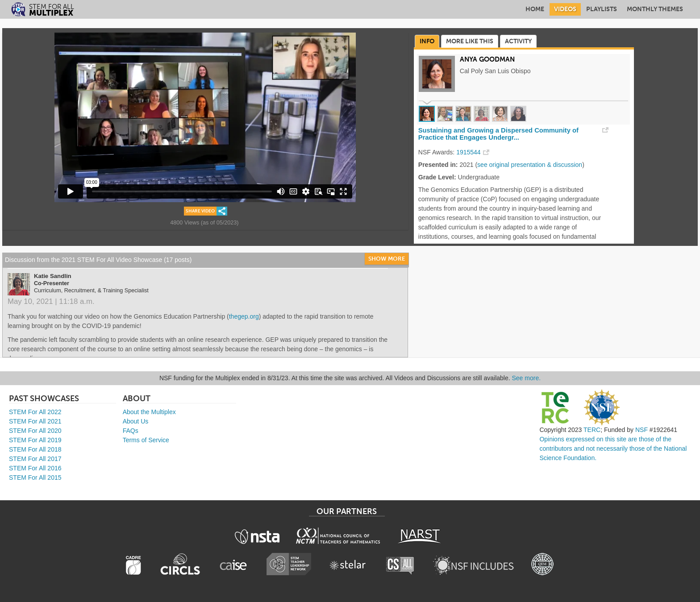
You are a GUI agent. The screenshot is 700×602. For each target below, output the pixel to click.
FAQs (131, 431)
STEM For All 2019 (35, 440)
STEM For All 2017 (35, 459)
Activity (518, 41)
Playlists (602, 9)
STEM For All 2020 (35, 431)
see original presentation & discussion (530, 165)
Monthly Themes (655, 9)
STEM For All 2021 (35, 421)
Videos (565, 9)
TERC (592, 430)
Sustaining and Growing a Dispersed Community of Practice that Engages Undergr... (498, 134)
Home (535, 9)
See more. (527, 378)
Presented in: (438, 165)
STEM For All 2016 (35, 468)
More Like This (470, 41)
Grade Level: (437, 177)
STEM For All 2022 (35, 412)
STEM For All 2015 (35, 477)
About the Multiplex (149, 412)
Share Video (200, 211)
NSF (642, 430)
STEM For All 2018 (35, 449)
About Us (136, 421)
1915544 (469, 152)
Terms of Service (146, 440)
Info (427, 41)
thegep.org (244, 316)
